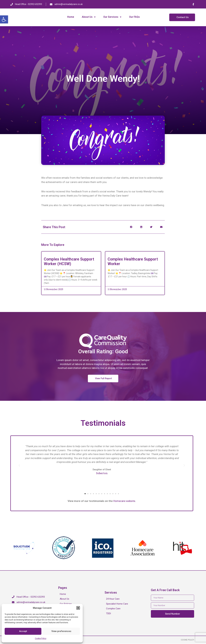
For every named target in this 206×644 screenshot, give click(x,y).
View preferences (61, 631)
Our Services (112, 17)
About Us (89, 17)
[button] (4, 19)
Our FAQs (134, 17)
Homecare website (124, 501)
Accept (23, 631)
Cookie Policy (41, 638)
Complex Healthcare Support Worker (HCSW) (69, 261)
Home (71, 17)
